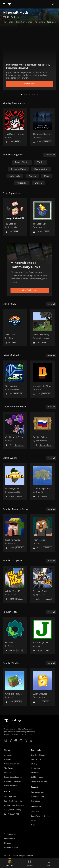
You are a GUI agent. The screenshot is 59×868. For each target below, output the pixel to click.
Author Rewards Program (15, 805)
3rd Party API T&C (12, 814)
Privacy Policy (10, 839)
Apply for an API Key (13, 810)
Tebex (33, 821)
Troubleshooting (38, 797)
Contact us (36, 801)
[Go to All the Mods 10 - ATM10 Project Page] (15, 584)
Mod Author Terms (11, 847)
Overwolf (35, 812)
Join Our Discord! (38, 755)
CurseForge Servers (39, 781)
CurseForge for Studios (40, 816)
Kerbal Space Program (13, 777)
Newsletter (36, 768)
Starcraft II (9, 773)
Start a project (10, 797)
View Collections (30, 290)
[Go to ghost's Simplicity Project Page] (43, 328)
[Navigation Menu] (4, 4)
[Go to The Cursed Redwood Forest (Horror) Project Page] (43, 127)
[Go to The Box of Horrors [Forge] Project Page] (15, 127)
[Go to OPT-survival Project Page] (15, 379)
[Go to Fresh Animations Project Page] (15, 533)
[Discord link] (21, 740)
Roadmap (35, 773)
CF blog (34, 764)
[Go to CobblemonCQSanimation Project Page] (15, 430)
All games (8, 755)
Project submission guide (14, 801)
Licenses (8, 843)
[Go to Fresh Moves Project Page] (43, 533)
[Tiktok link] (11, 740)
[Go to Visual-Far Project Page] (15, 328)
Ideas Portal (36, 760)
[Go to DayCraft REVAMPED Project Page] (43, 379)
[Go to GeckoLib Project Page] (15, 636)
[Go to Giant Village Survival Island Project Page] (43, 482)
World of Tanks (10, 786)
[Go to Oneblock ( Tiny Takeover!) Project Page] (15, 687)
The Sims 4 (9, 768)
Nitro (33, 825)
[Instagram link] (6, 740)
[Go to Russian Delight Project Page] (43, 430)
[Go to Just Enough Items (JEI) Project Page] (43, 636)
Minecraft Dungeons (13, 781)
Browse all (50, 155)
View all (51, 304)
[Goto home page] (10, 4)
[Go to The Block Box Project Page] (43, 217)
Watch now (29, 84)
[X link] (26, 740)
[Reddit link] (31, 740)
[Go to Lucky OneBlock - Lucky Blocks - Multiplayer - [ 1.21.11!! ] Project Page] (43, 687)
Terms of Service (11, 834)
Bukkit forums (37, 777)
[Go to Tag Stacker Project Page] (15, 217)
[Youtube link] (16, 740)
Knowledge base (38, 792)
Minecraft (8, 760)
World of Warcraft (12, 764)
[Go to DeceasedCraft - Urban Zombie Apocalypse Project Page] (43, 584)
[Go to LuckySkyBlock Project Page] (15, 482)
